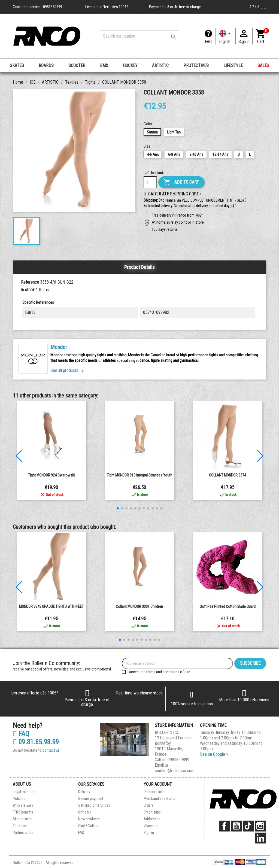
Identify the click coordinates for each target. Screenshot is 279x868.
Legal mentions (25, 792)
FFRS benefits (23, 812)
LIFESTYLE (233, 66)
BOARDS (46, 66)
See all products (68, 370)
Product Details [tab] (139, 267)
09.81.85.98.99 (36, 742)
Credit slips (152, 812)
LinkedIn (260, 838)
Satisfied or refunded (94, 805)
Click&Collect (88, 826)
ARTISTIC (160, 66)
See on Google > (214, 754)
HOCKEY (130, 66)
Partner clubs (23, 833)
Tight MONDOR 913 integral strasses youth (139, 475)
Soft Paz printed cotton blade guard (228, 606)
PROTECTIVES (196, 66)
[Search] (139, 36)
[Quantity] (150, 182)
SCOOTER (77, 66)
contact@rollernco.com (175, 771)
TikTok (248, 826)
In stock (28, 290)
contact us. (51, 750)
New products (89, 819)
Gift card (85, 812)
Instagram (260, 826)
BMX (104, 66)
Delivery (84, 792)
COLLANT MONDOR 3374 (228, 475)
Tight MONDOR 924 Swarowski (51, 475)
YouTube (236, 826)
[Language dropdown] (226, 36)
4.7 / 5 (258, 7)
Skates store (23, 819)
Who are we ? (23, 805)
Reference (30, 282)
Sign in (149, 833)
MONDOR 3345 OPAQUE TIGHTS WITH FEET (51, 606)
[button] (236, 206)
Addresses (152, 819)
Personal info (154, 792)
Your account (158, 784)
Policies (19, 799)
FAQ (208, 42)
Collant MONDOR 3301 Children (139, 606)
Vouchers (151, 826)
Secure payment (91, 799)
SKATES (17, 66)
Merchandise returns (159, 799)
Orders (149, 805)
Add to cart (181, 182)
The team (20, 826)
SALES (263, 66)
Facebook (224, 826)
